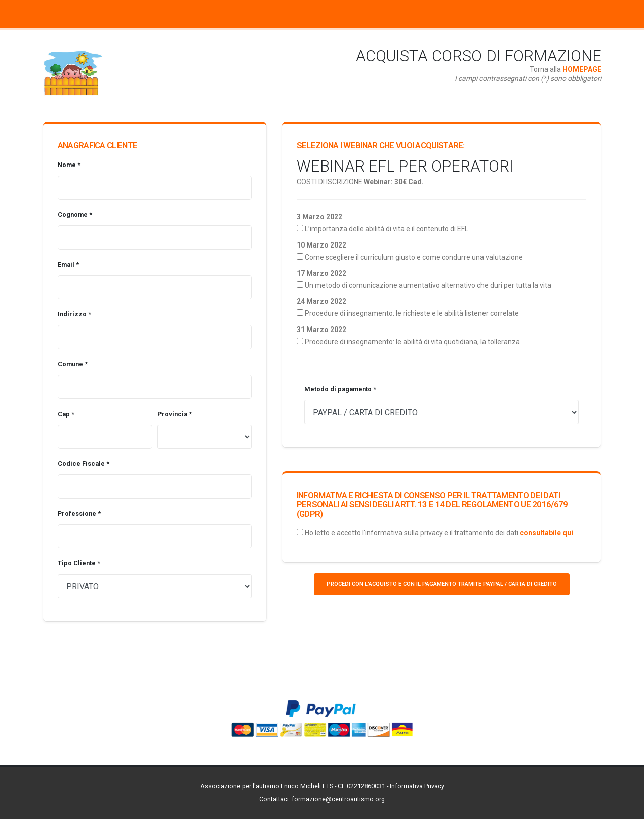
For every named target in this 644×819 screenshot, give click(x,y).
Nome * (69, 165)
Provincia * (175, 414)
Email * (68, 264)
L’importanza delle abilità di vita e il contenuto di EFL (387, 229)
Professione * (79, 513)
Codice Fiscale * (84, 464)
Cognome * (75, 215)
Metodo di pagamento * (340, 389)
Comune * (73, 364)
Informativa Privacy (417, 786)
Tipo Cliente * (79, 563)
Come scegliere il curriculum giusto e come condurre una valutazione (414, 257)
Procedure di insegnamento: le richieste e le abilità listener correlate (412, 313)
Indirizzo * (74, 314)
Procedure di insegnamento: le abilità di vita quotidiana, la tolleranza (412, 342)
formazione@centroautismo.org (338, 799)
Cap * (66, 414)
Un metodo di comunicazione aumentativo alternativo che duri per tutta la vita (428, 285)
